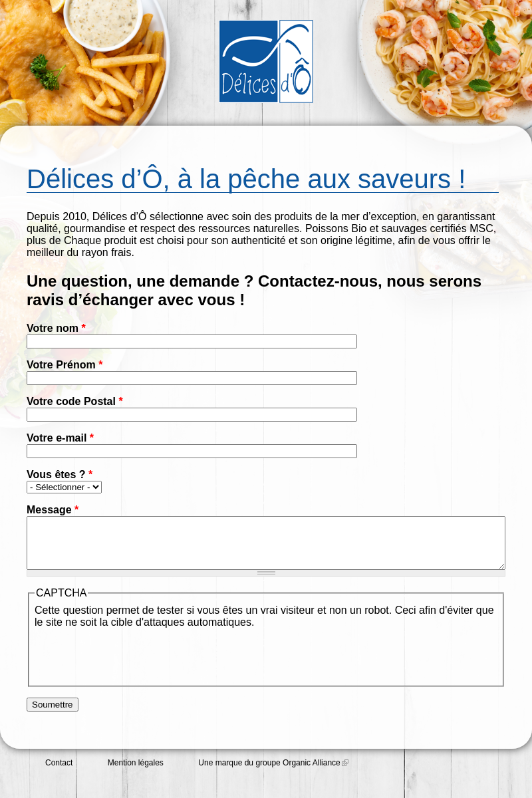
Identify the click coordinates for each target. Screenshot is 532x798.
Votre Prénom (65, 365)
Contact (59, 773)
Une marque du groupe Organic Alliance (273, 773)
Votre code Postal (75, 401)
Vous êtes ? (60, 474)
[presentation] (136, 664)
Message (53, 510)
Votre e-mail (60, 438)
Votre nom (56, 328)
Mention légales (136, 773)
